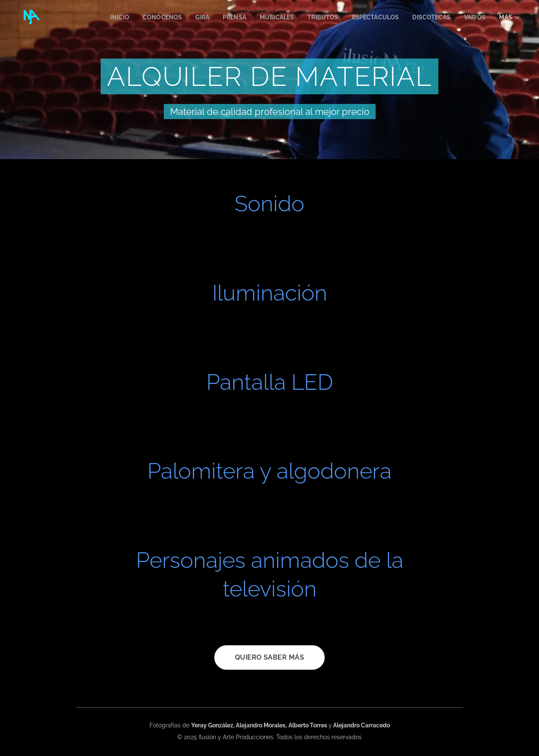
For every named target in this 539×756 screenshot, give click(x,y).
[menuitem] (107, 17)
